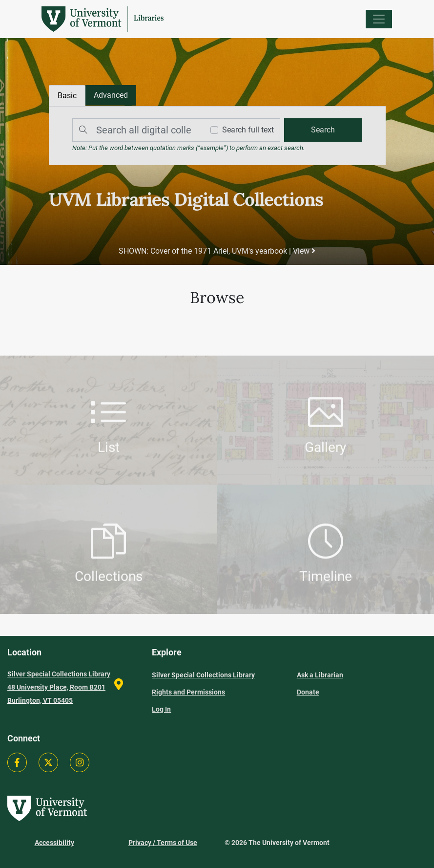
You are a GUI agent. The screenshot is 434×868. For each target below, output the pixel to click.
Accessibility (54, 843)
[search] (323, 130)
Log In (161, 709)
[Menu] (379, 19)
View (304, 251)
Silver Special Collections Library (203, 675)
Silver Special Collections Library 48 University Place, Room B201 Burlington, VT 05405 (59, 687)
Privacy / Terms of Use (163, 843)
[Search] (136, 130)
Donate (308, 692)
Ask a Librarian (320, 675)
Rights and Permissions (188, 692)
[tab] (111, 95)
